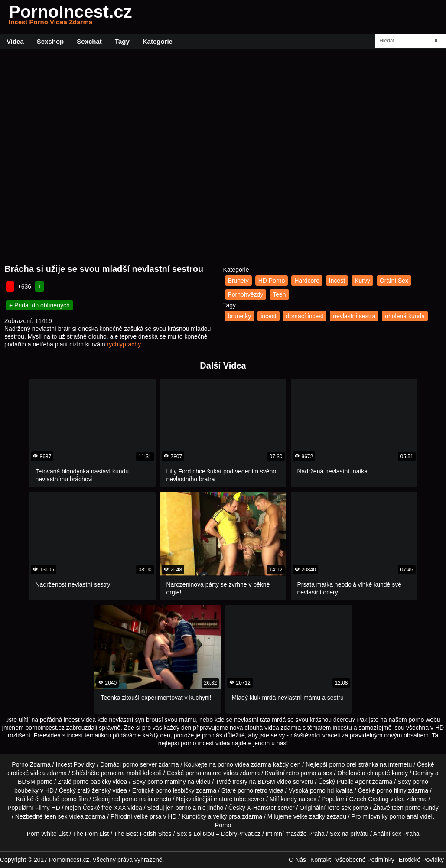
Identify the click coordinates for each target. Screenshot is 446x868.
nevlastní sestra (354, 316)
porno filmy (391, 790)
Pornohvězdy (246, 294)
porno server (140, 764)
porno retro (252, 790)
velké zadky (309, 816)
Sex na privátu (349, 834)
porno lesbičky (175, 790)
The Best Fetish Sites (143, 834)
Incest (337, 281)
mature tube (230, 799)
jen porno (178, 808)
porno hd (322, 790)
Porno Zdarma (31, 764)
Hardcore (307, 281)
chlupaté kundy (387, 773)
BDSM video (274, 782)
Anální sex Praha (396, 834)
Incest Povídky (75, 764)
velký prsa (227, 816)
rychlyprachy (124, 344)
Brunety (238, 281)
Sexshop (50, 41)
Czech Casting (369, 799)
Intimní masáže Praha (295, 834)
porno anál (404, 816)
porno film (74, 799)
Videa (15, 41)
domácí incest (305, 316)
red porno (124, 799)
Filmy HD (48, 808)
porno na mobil (121, 773)
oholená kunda (405, 316)
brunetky (240, 316)
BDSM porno (35, 782)
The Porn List (91, 834)
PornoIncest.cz (70, 17)
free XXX (114, 808)
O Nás (297, 860)
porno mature (203, 773)
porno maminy (167, 782)
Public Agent (354, 782)
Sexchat (89, 41)
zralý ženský (94, 790)
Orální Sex (394, 281)
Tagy (122, 41)
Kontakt (321, 860)
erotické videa (26, 773)
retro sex (339, 808)
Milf (274, 799)
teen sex (56, 816)
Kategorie (158, 41)
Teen (279, 294)
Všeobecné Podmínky (365, 860)
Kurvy (362, 281)
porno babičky (92, 782)
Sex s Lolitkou (195, 834)
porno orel (343, 764)
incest (269, 316)
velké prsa (148, 816)
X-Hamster (262, 808)
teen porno (406, 808)
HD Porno (272, 281)
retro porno (301, 773)
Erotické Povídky (421, 860)
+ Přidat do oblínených (39, 305)
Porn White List (47, 834)
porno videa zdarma (244, 764)
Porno (223, 825)
